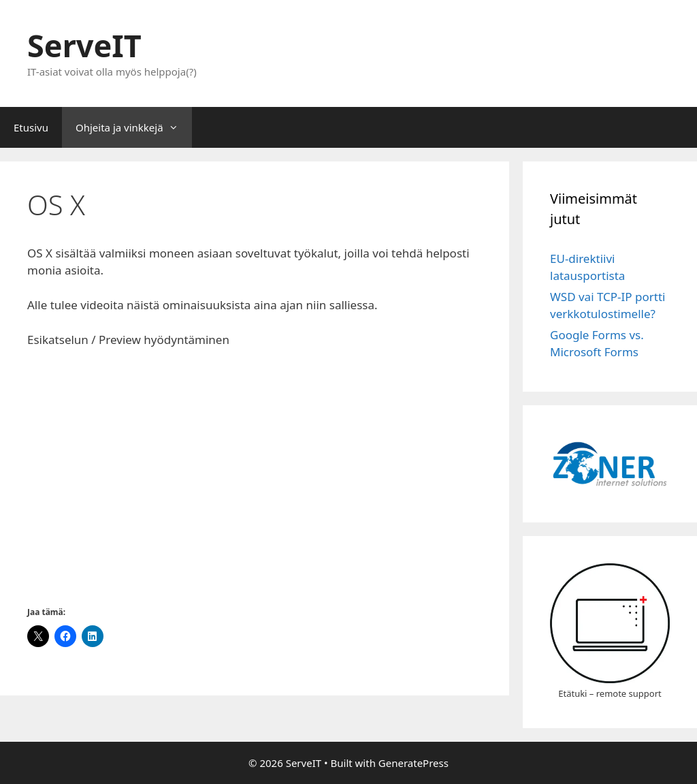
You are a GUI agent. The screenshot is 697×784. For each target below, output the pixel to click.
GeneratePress (414, 763)
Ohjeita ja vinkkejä (134, 127)
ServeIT (84, 45)
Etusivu (31, 127)
